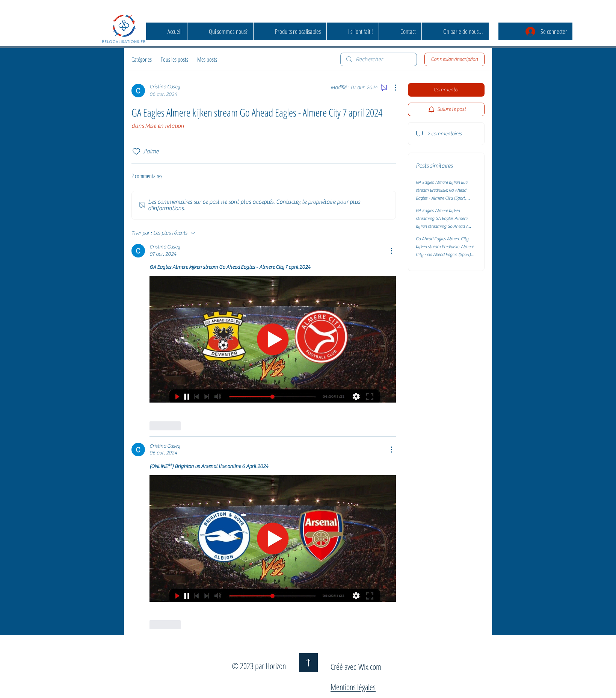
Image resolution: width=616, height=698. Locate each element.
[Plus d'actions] (391, 88)
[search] (379, 59)
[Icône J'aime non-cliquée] (136, 151)
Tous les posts (174, 59)
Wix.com (370, 666)
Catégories (142, 59)
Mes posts (207, 59)
